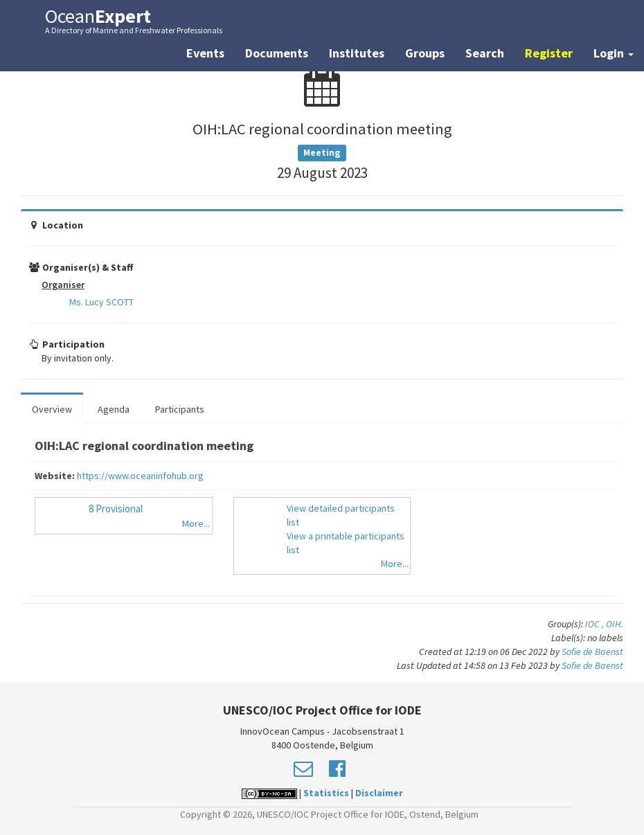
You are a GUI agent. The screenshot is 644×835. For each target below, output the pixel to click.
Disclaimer (379, 793)
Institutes (357, 53)
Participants (180, 409)
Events (205, 53)
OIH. (615, 624)
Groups (425, 53)
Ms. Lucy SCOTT (101, 302)
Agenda (114, 409)
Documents (277, 53)
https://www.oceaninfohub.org (140, 476)
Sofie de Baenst (592, 652)
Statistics (326, 793)
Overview (52, 409)
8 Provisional (116, 509)
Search (485, 53)
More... (196, 523)
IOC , (596, 624)
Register (549, 53)
